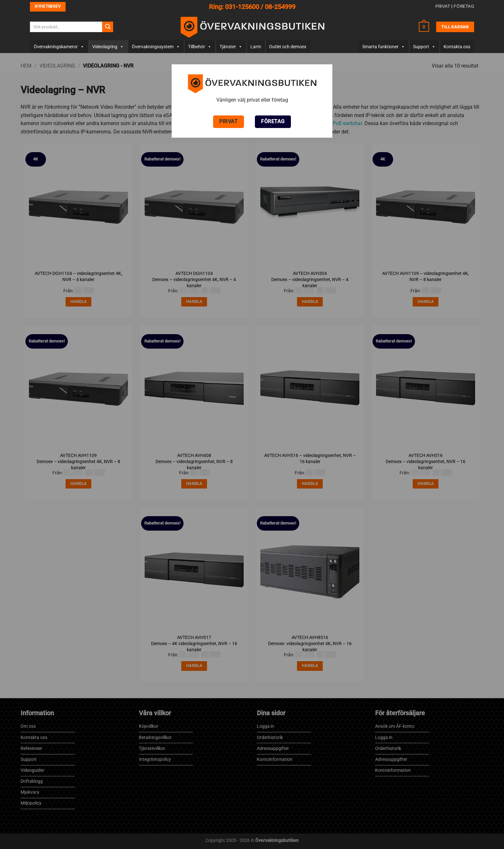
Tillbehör (200, 47)
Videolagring (108, 47)
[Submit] (108, 27)
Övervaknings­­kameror (59, 47)
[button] (424, 27)
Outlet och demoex (288, 47)
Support (424, 47)
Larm (256, 47)
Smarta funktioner (384, 47)
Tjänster (231, 47)
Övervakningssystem (156, 47)
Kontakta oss (457, 47)
